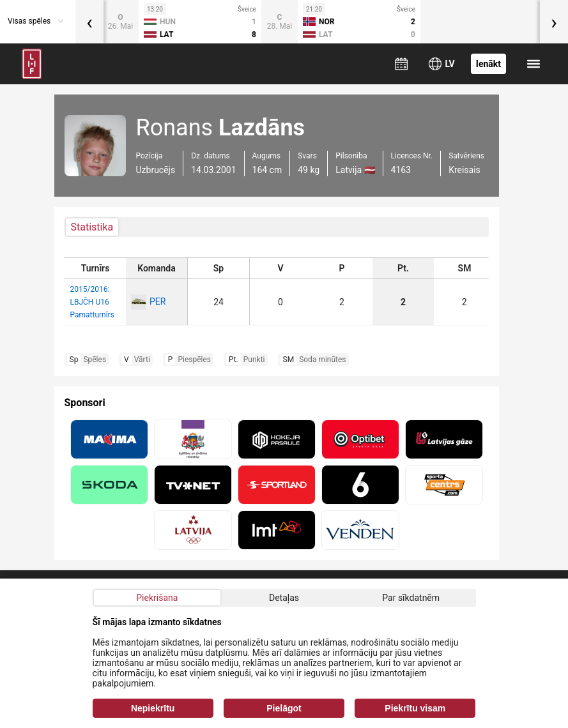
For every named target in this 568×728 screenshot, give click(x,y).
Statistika (92, 227)
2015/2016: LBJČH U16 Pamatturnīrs (92, 302)
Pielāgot (284, 708)
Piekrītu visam (415, 708)
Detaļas (284, 598)
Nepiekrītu (153, 708)
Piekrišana (157, 598)
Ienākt (488, 64)
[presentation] (89, 22)
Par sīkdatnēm (411, 598)
